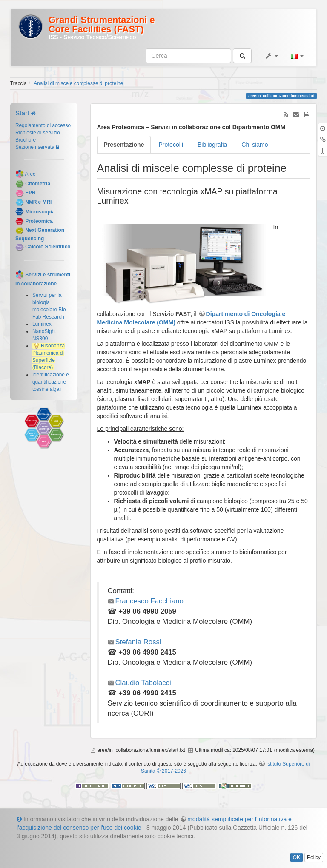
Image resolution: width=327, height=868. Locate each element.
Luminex (42, 324)
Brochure (26, 140)
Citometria (38, 184)
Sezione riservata (35, 147)
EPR (30, 193)
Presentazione (124, 145)
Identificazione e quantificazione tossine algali (51, 382)
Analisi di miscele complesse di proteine (78, 83)
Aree (30, 174)
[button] (271, 56)
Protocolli (171, 145)
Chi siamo (255, 145)
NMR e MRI (38, 202)
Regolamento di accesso (43, 125)
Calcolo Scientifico (48, 247)
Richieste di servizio (38, 133)
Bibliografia (212, 145)
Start (22, 113)
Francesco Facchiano (149, 601)
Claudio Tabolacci (143, 683)
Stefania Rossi (138, 642)
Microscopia (40, 212)
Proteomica (39, 221)
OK (297, 857)
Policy (314, 857)
